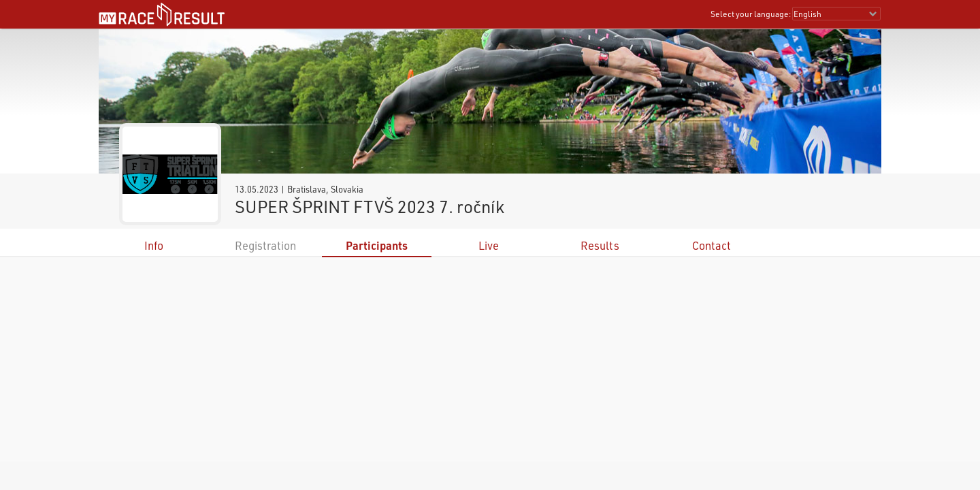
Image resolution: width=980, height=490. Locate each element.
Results (600, 245)
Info (154, 245)
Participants (377, 245)
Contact (712, 245)
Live (489, 245)
